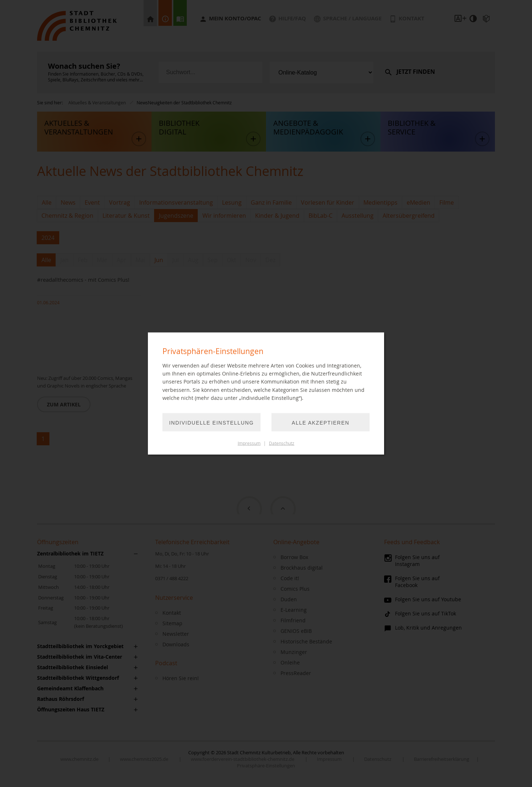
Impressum (249, 443)
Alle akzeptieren (321, 422)
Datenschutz (282, 443)
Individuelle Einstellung (212, 422)
